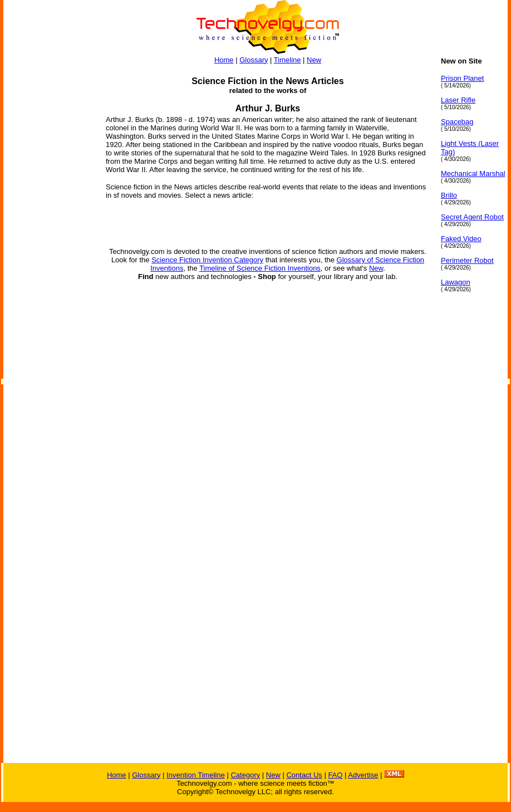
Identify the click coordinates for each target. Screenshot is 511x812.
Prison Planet (462, 78)
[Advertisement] (48, 224)
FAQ (335, 775)
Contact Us (304, 775)
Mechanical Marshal (473, 173)
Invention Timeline (196, 775)
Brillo (449, 195)
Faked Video (461, 239)
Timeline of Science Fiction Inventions (260, 268)
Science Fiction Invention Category (207, 260)
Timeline (288, 60)
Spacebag (457, 122)
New (314, 60)
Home (224, 60)
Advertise (363, 775)
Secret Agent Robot (472, 217)
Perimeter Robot (467, 260)
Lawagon (456, 282)
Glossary (254, 60)
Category (245, 775)
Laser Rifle (458, 100)
